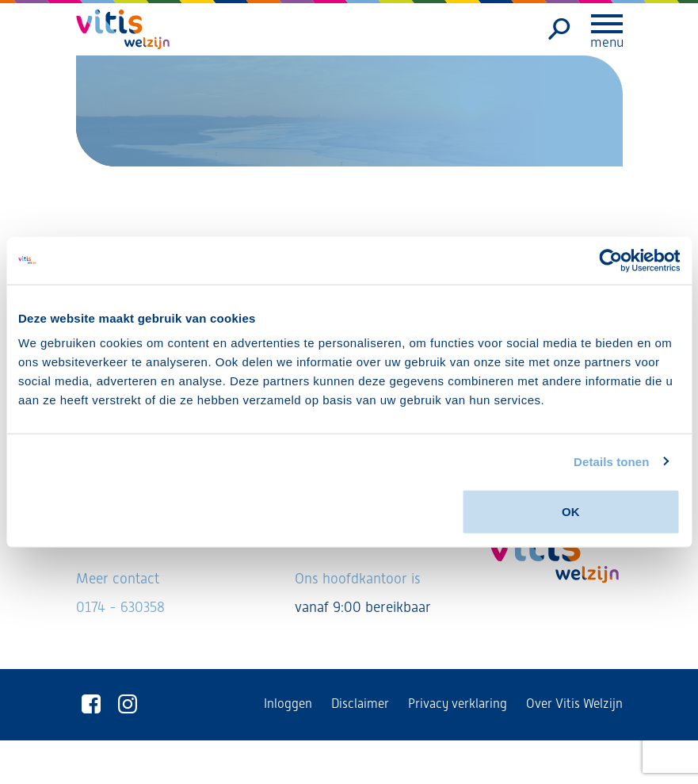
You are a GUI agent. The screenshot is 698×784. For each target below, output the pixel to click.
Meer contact (118, 578)
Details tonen (611, 461)
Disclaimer (360, 704)
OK (571, 512)
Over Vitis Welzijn (574, 704)
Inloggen (288, 704)
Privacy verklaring (458, 704)
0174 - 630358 (120, 607)
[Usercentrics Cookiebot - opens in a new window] (610, 260)
